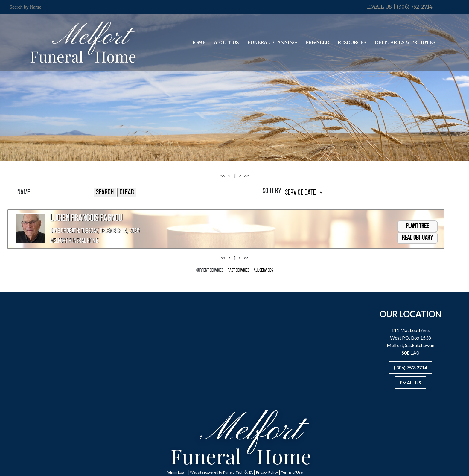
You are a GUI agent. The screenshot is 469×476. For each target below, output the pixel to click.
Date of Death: (65, 231)
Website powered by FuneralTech (217, 472)
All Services (263, 270)
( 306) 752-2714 (410, 368)
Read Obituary (417, 238)
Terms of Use (292, 472)
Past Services (239, 270)
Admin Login (177, 472)
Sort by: (272, 191)
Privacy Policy (267, 472)
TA (251, 472)
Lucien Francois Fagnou (86, 219)
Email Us (379, 7)
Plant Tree (417, 226)
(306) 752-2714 (415, 7)
